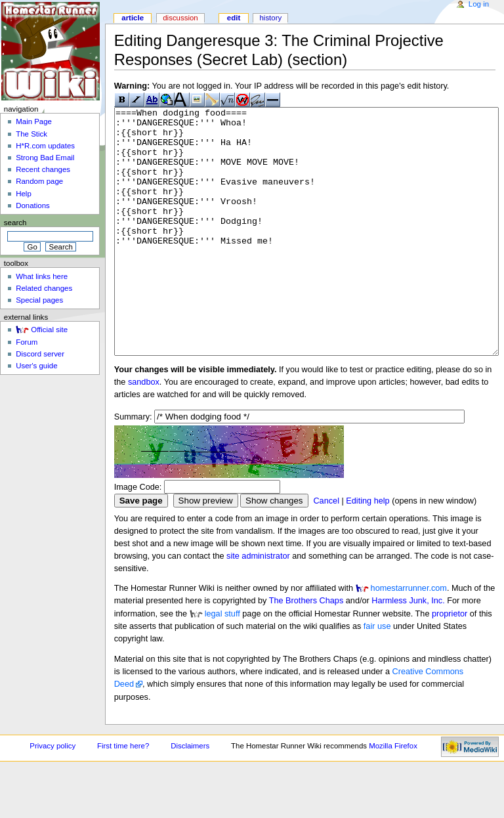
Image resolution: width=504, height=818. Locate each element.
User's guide (36, 366)
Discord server (40, 354)
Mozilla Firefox (393, 795)
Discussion (180, 18)
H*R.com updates (45, 146)
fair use (377, 676)
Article (133, 18)
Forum (27, 342)
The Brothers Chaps (306, 650)
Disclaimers (190, 795)
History (270, 18)
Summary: (133, 466)
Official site (49, 330)
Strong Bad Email (45, 158)
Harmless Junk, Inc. (408, 650)
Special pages (39, 300)
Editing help (367, 550)
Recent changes (43, 169)
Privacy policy (52, 795)
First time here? (123, 795)
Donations (33, 205)
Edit (234, 18)
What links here (42, 276)
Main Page (34, 121)
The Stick (31, 134)
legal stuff (222, 663)
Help (24, 194)
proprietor (450, 663)
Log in (479, 4)
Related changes (44, 288)
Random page (39, 181)
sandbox (144, 431)
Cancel (326, 550)
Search (15, 223)
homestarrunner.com (409, 637)
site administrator (258, 605)
